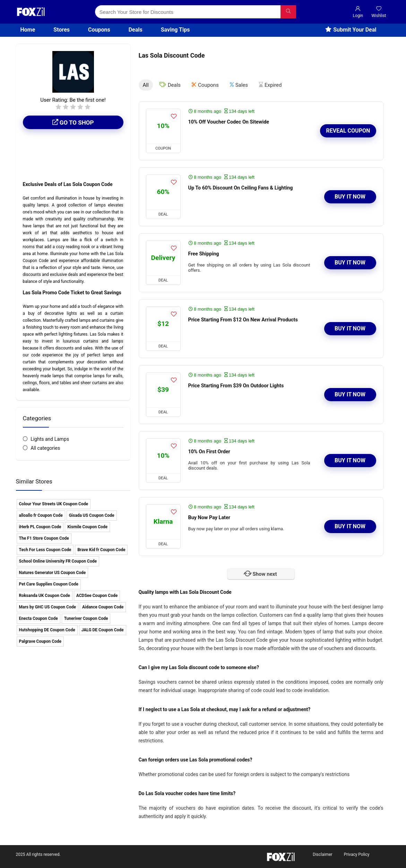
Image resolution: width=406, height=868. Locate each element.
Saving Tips (175, 30)
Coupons (99, 30)
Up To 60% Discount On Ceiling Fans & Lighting (241, 188)
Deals (136, 30)
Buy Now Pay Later (209, 517)
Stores (62, 30)
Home (28, 30)
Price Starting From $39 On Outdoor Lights (236, 385)
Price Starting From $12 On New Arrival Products (243, 319)
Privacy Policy (357, 854)
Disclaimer (323, 854)
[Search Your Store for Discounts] (288, 12)
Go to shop (73, 123)
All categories (45, 448)
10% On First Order (209, 451)
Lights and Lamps (50, 439)
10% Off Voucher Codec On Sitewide (229, 122)
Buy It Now (350, 197)
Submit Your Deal (351, 30)
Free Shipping (204, 254)
